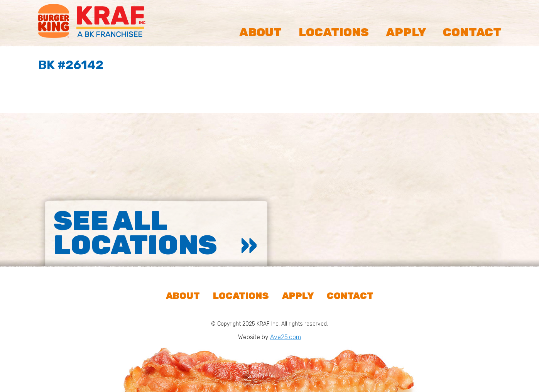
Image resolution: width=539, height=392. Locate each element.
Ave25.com (286, 337)
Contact (472, 32)
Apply (406, 32)
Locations (334, 32)
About (260, 32)
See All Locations (135, 233)
